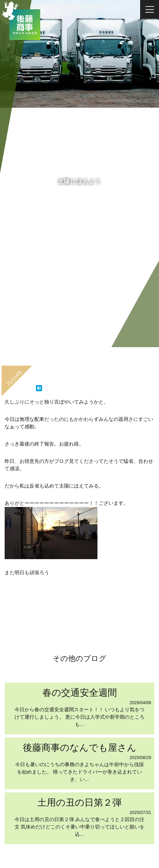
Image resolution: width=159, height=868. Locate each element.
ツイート (29, 385)
